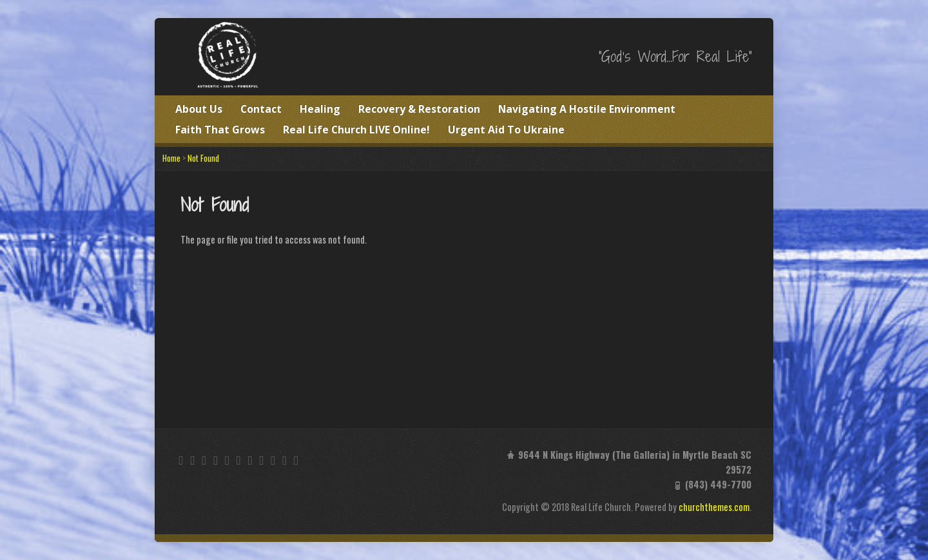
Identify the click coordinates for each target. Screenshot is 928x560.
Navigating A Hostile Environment (587, 109)
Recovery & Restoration (419, 109)
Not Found (203, 158)
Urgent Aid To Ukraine (506, 130)
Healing (320, 109)
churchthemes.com (714, 507)
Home (171, 158)
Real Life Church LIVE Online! (356, 130)
